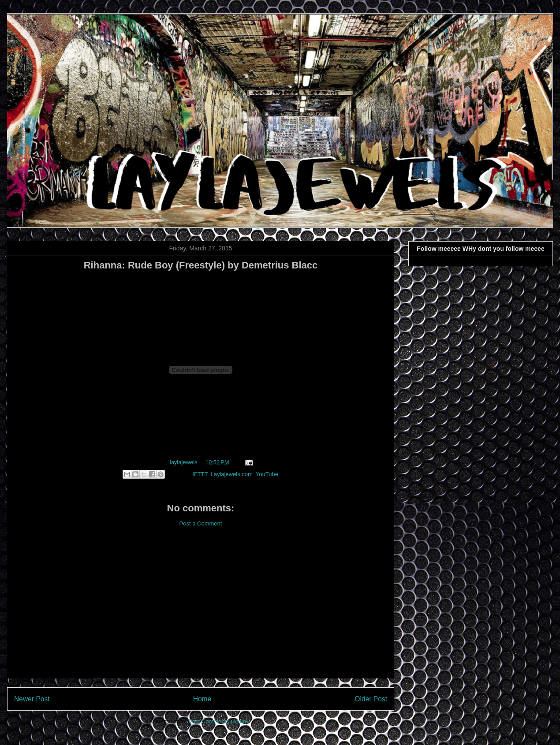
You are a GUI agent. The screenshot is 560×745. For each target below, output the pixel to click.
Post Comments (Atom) (218, 721)
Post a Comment (201, 523)
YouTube (267, 474)
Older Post (371, 699)
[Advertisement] (201, 610)
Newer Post (32, 699)
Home (202, 699)
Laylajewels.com (231, 474)
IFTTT (200, 474)
